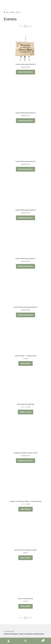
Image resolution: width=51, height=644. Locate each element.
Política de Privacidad (11, 634)
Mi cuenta (8, 641)
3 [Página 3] (28, 26)
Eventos (12, 12)
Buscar (25, 641)
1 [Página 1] (23, 26)
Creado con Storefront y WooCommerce (31, 634)
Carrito (39, 640)
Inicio (7, 12)
